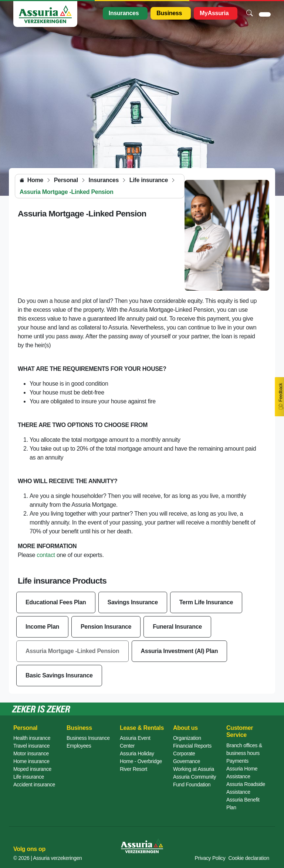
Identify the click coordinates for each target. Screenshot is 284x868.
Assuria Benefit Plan (243, 804)
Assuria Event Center (135, 742)
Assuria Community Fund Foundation (195, 781)
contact (46, 555)
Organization (187, 738)
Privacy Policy (210, 858)
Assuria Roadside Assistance (246, 788)
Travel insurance (31, 746)
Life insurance (29, 777)
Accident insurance (34, 785)
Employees (79, 746)
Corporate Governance (187, 757)
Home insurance (31, 761)
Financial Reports (192, 746)
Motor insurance (31, 753)
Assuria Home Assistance (242, 773)
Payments (237, 761)
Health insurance (32, 738)
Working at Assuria (194, 769)
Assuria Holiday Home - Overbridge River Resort (141, 761)
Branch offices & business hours (244, 749)
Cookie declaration (249, 858)
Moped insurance (32, 769)
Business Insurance (88, 738)
